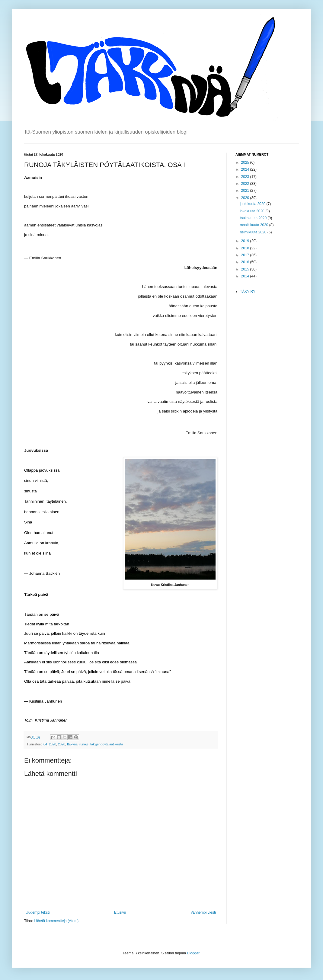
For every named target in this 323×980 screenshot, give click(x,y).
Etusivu (120, 912)
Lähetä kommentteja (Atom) (56, 921)
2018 (246, 248)
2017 (246, 255)
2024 (246, 169)
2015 (246, 269)
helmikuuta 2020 (253, 232)
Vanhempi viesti (203, 912)
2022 (246, 184)
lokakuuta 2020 (253, 211)
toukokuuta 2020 (254, 218)
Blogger (193, 953)
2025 (246, 163)
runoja (84, 744)
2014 (246, 276)
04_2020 (50, 744)
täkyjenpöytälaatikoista (107, 744)
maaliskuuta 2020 (254, 225)
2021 (246, 191)
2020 (62, 744)
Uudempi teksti (38, 912)
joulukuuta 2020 (253, 204)
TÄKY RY (248, 292)
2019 (246, 241)
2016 (246, 262)
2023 (246, 177)
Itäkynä (72, 744)
